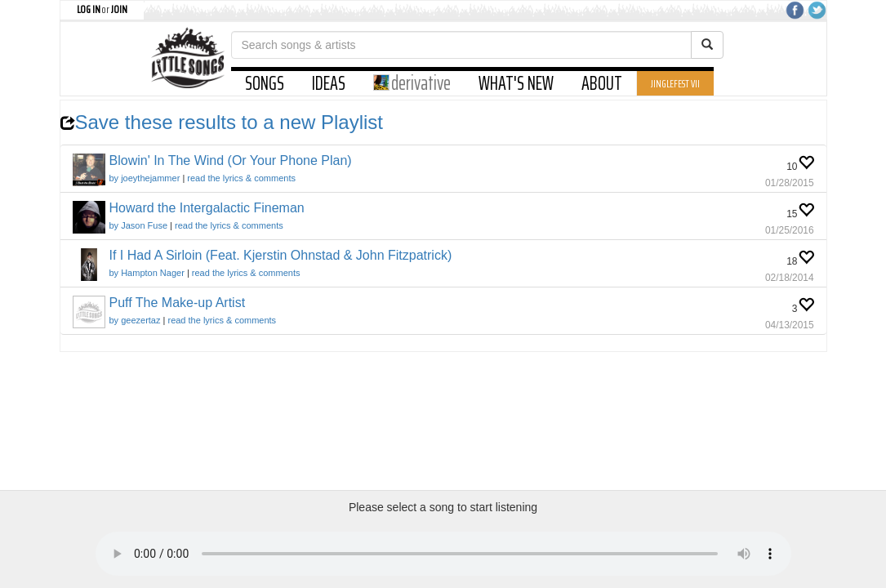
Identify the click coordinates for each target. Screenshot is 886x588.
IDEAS (329, 83)
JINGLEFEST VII (675, 83)
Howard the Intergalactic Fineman (207, 208)
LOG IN (89, 9)
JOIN (119, 9)
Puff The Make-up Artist (178, 303)
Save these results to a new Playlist (222, 122)
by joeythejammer (145, 178)
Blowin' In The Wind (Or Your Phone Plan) (231, 160)
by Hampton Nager (147, 273)
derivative (412, 83)
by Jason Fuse (139, 225)
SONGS (265, 83)
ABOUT (602, 83)
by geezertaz (135, 320)
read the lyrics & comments (241, 178)
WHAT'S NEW (516, 83)
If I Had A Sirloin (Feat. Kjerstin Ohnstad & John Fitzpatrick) (281, 255)
